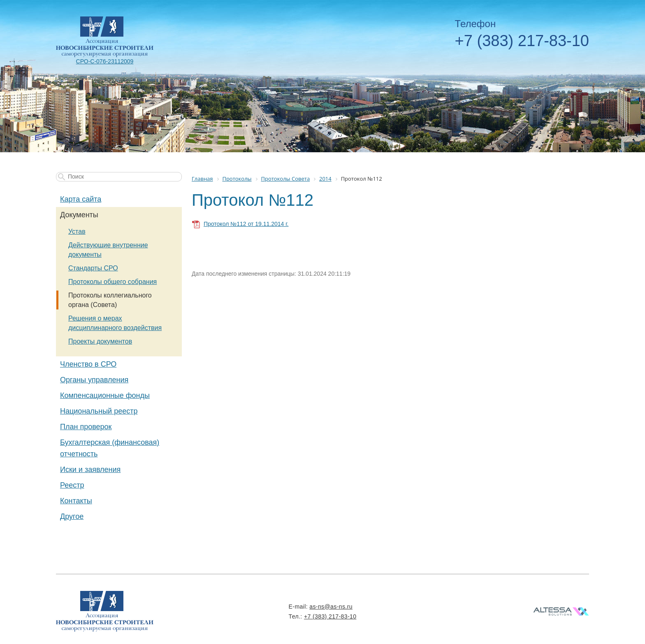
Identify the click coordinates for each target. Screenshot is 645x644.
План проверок (86, 427)
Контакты (76, 501)
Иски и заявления (90, 470)
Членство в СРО (88, 364)
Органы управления (94, 380)
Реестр (72, 485)
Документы (79, 215)
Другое (72, 516)
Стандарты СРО (93, 268)
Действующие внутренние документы (108, 250)
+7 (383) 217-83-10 (522, 41)
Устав (77, 231)
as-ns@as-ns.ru (331, 607)
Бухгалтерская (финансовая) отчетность (110, 448)
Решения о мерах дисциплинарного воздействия (115, 323)
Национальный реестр (99, 411)
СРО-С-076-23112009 (105, 61)
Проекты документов (100, 341)
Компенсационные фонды (105, 395)
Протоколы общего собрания (113, 282)
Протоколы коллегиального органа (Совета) (110, 300)
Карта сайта (81, 199)
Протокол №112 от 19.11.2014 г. (246, 224)
